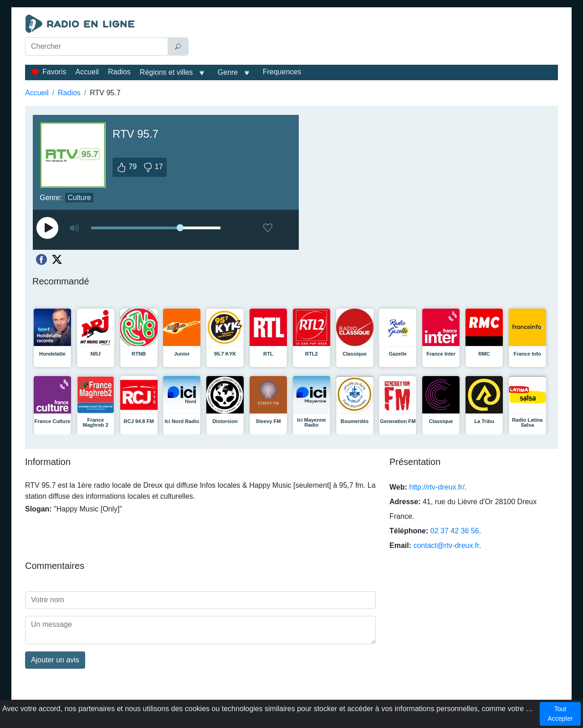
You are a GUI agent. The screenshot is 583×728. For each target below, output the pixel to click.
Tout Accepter (560, 714)
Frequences (282, 72)
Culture (79, 198)
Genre (228, 72)
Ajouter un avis (55, 660)
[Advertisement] (375, 37)
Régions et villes (166, 72)
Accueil (87, 72)
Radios (119, 72)
